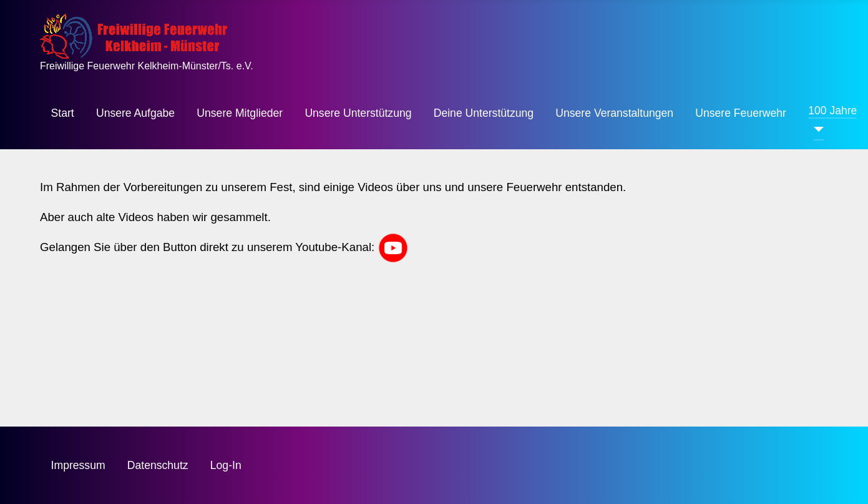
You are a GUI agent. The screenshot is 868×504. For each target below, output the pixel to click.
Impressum (78, 465)
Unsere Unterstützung (358, 113)
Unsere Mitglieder (240, 113)
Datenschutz (158, 465)
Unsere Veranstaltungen (614, 113)
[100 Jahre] (816, 129)
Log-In (226, 465)
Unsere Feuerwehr (741, 113)
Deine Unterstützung (484, 113)
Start (63, 113)
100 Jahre (832, 111)
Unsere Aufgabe (135, 113)
